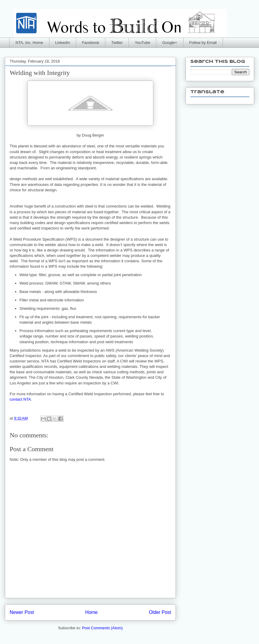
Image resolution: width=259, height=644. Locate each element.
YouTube (143, 43)
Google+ (170, 43)
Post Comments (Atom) (102, 628)
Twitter (117, 43)
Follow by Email (203, 43)
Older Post (160, 612)
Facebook (90, 43)
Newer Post (22, 612)
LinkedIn (62, 43)
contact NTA (20, 399)
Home (92, 612)
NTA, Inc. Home (30, 43)
